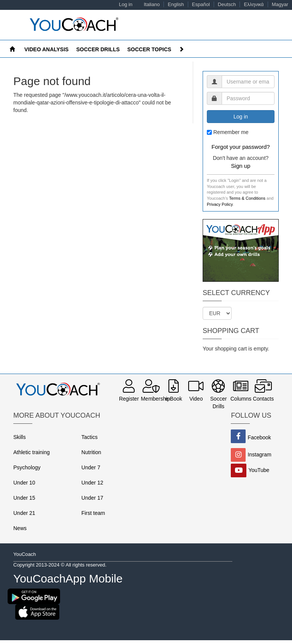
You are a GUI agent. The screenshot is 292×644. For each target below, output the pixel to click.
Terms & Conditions (247, 198)
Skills (20, 437)
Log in (126, 4)
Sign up (241, 166)
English (176, 4)
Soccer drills (98, 49)
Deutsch (227, 4)
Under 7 (91, 467)
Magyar (280, 4)
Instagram (259, 454)
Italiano (152, 4)
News (20, 528)
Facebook (259, 437)
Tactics (90, 437)
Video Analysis (46, 49)
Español (201, 4)
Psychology (27, 467)
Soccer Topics (149, 49)
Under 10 (24, 483)
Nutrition (91, 452)
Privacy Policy (220, 204)
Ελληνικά (254, 4)
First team (93, 513)
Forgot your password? (240, 147)
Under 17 (92, 498)
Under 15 (24, 498)
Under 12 (92, 483)
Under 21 (24, 513)
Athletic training (32, 452)
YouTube (259, 470)
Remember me (231, 132)
